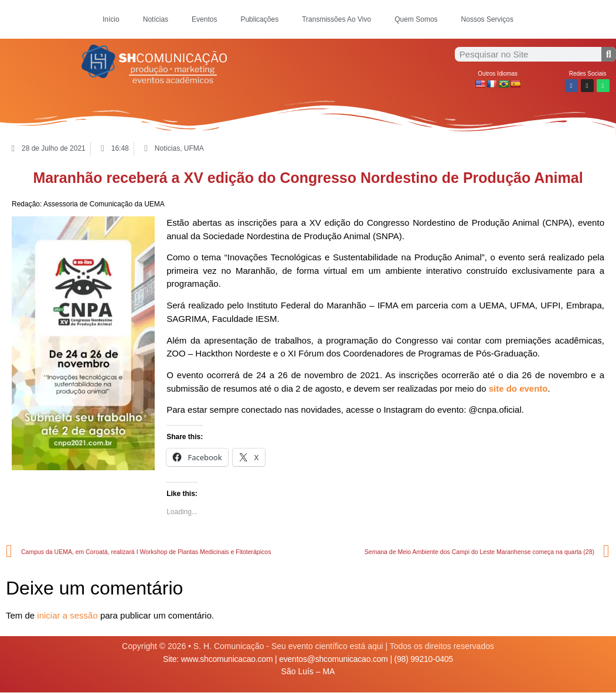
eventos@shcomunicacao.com (333, 659)
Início (111, 19)
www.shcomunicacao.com (227, 659)
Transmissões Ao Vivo (336, 19)
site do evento (518, 388)
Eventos (204, 19)
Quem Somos (416, 19)
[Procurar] (609, 54)
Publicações (259, 19)
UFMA (194, 148)
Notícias (156, 19)
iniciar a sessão (67, 615)
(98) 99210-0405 (424, 659)
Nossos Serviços (487, 19)
